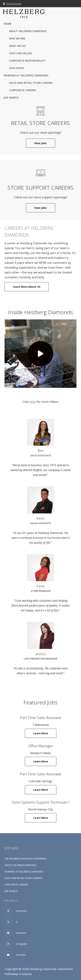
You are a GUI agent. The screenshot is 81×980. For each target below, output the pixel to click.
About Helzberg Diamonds (28, 31)
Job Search (11, 98)
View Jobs (45, 143)
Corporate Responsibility (27, 61)
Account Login (12, 4)
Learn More (45, 733)
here (33, 402)
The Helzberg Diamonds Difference (26, 859)
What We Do (17, 46)
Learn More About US (27, 287)
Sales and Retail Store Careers (31, 83)
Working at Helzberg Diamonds (26, 75)
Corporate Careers (22, 90)
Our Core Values (20, 53)
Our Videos (17, 68)
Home (7, 24)
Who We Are (17, 38)
